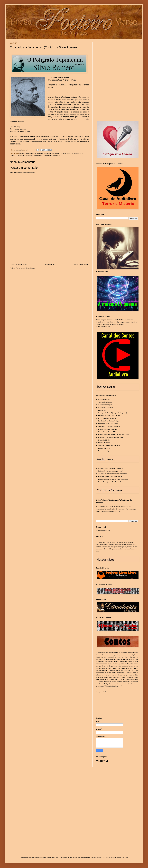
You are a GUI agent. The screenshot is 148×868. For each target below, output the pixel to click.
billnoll (108, 857)
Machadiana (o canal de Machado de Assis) (113, 482)
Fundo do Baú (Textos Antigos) (109, 421)
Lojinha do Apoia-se (105, 443)
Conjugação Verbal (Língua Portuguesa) (112, 413)
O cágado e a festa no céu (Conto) (70, 153)
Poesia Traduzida (104, 448)
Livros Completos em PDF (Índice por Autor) (114, 435)
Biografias (102, 410)
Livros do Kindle (104, 440)
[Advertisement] (49, 245)
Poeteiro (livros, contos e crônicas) (111, 476)
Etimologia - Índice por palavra (109, 415)
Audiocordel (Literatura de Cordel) (110, 468)
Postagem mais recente (19, 264)
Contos (22, 153)
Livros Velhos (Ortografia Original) (110, 437)
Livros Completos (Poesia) (107, 429)
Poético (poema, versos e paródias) (111, 471)
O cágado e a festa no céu (51, 153)
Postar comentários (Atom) (25, 268)
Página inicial (50, 264)
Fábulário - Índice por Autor (108, 424)
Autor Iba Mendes (104, 399)
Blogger (124, 857)
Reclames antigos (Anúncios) (108, 451)
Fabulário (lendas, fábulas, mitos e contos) (113, 479)
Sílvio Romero (29, 155)
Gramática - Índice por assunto (109, 426)
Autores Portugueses (106, 407)
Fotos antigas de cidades (107, 418)
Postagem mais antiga (81, 264)
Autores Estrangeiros (106, 405)
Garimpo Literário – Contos (33, 153)
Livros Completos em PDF (107, 432)
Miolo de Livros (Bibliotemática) (109, 445)
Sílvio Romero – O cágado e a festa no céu (47, 155)
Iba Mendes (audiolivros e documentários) (113, 474)
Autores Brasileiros (105, 402)
